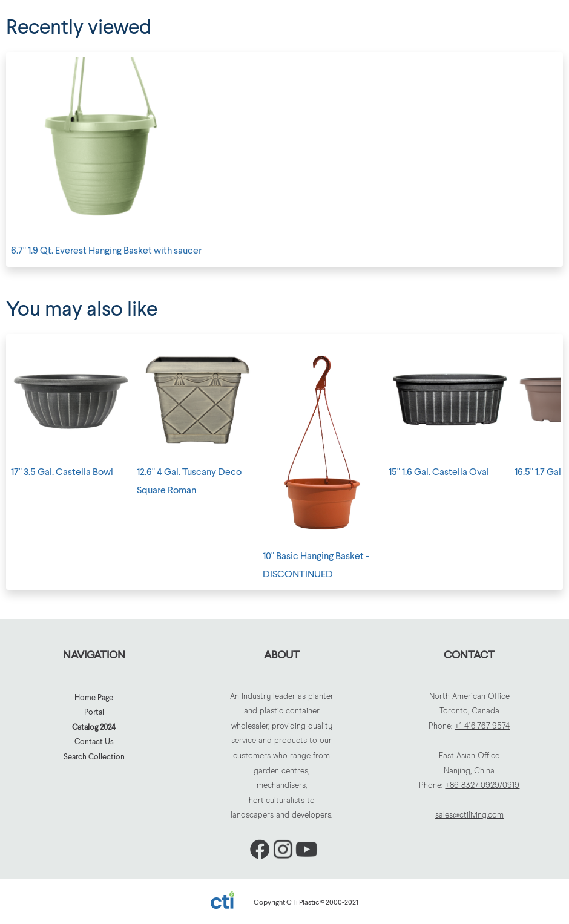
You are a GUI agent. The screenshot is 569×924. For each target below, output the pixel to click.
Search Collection (94, 756)
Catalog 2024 (94, 727)
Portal (94, 712)
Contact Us (94, 741)
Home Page (94, 697)
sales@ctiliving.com (469, 815)
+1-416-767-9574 (482, 726)
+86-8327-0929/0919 (482, 786)
